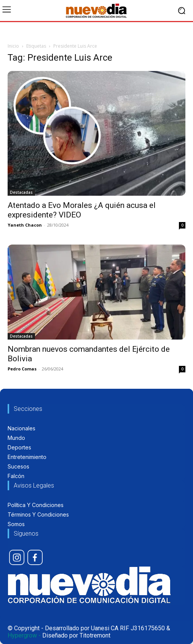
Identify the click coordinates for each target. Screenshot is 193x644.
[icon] (17, 557)
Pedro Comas (22, 369)
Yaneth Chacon (25, 225)
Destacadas (21, 192)
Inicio (13, 46)
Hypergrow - (24, 635)
